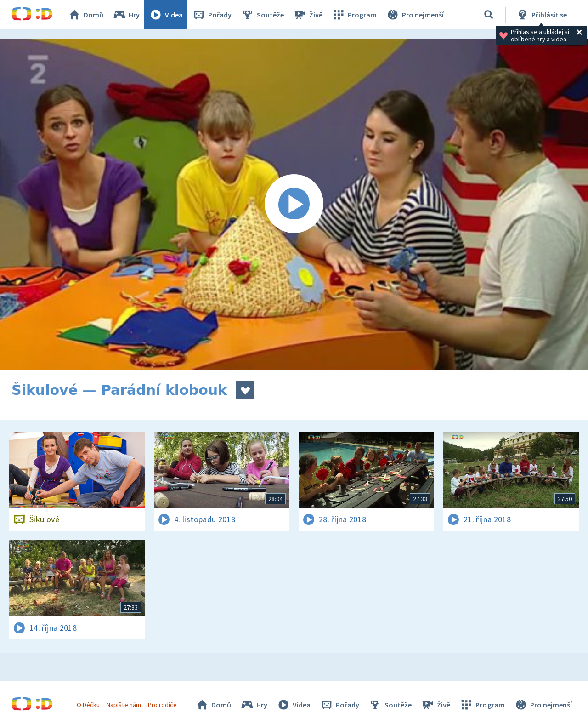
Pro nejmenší (415, 15)
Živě (308, 15)
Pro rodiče (162, 705)
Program (354, 15)
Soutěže (262, 15)
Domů (85, 15)
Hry (126, 15)
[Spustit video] (294, 204)
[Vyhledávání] (489, 15)
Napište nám (124, 705)
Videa (166, 15)
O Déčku (88, 705)
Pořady (212, 15)
